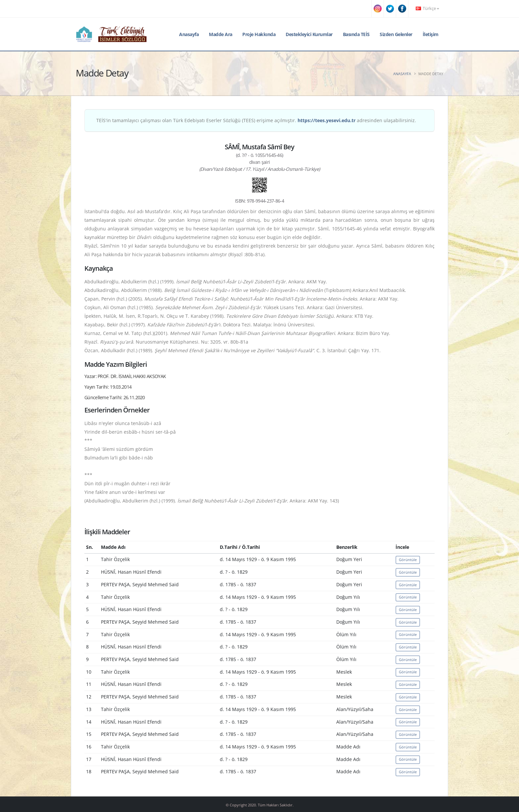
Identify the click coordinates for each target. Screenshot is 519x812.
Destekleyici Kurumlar (309, 34)
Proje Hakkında (259, 34)
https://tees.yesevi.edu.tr (327, 120)
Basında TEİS (356, 34)
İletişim (431, 34)
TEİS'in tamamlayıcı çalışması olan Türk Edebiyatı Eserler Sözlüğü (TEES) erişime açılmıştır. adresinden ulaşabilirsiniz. (256, 120)
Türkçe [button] (427, 8)
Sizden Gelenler (396, 34)
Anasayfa (189, 34)
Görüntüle (408, 560)
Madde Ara (221, 34)
